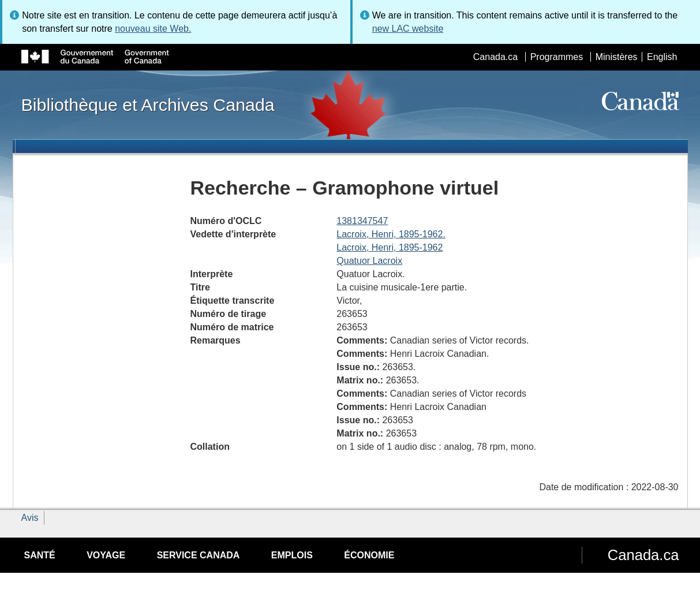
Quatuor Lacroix (369, 261)
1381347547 (362, 221)
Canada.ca (495, 57)
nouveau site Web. (153, 29)
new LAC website (408, 29)
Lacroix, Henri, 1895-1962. (391, 234)
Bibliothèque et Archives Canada (148, 105)
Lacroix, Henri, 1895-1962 (390, 247)
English (662, 57)
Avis (30, 518)
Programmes (557, 57)
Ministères (617, 57)
